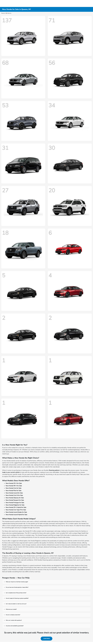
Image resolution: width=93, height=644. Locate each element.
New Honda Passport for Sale (15, 500)
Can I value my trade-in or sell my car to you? (16, 604)
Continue (46, 639)
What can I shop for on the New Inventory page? (17, 582)
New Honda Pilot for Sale (14, 491)
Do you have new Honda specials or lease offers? (17, 587)
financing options (54, 470)
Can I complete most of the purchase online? (16, 593)
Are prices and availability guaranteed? (15, 626)
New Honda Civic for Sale (14, 488)
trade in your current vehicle (11, 472)
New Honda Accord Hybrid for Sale (16, 515)
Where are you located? (11, 609)
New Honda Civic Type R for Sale (16, 510)
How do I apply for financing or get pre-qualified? (17, 598)
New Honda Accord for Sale (14, 493)
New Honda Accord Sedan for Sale (16, 512)
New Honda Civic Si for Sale (14, 495)
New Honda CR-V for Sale (14, 483)
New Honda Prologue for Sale (15, 503)
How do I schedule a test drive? (13, 615)
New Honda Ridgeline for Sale (15, 505)
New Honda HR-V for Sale (14, 486)
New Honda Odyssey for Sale (15, 498)
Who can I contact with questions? (14, 620)
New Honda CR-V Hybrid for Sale (16, 507)
